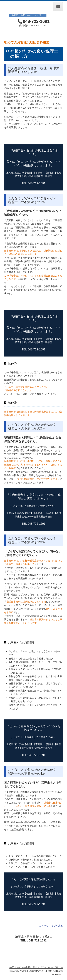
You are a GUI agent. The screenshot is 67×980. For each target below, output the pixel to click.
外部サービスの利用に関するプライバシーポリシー (36, 967)
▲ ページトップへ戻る (51, 926)
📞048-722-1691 (33, 21)
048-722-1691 (38, 940)
